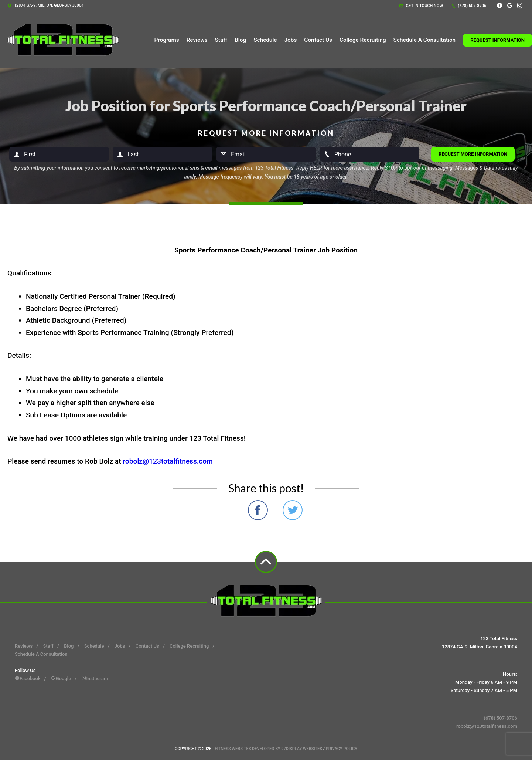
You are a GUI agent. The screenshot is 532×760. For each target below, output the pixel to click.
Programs (166, 40)
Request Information (497, 40)
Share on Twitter (293, 510)
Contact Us (318, 40)
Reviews (197, 40)
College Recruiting (363, 40)
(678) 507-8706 (469, 6)
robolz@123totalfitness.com (168, 461)
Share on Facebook (258, 510)
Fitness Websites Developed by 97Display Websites (269, 749)
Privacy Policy (342, 749)
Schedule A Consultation (425, 40)
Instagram (95, 678)
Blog (240, 40)
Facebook (28, 678)
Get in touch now (421, 6)
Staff (221, 40)
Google (61, 678)
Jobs (291, 40)
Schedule (265, 40)
